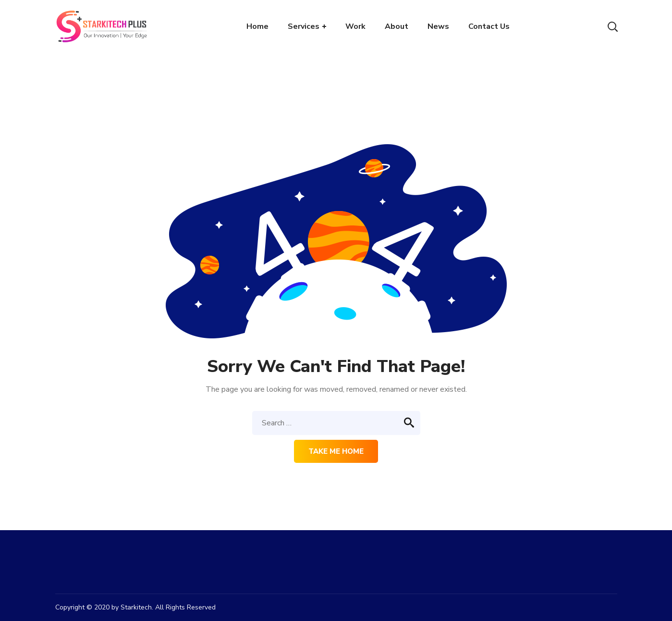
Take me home (336, 451)
